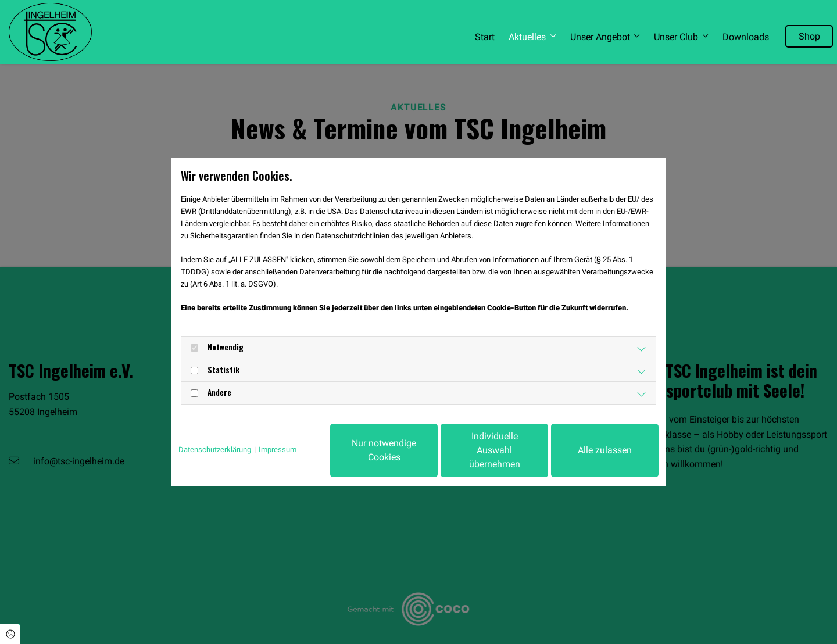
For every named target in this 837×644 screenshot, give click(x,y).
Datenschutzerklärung (215, 450)
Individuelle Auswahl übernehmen (495, 450)
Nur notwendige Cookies (384, 450)
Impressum (278, 450)
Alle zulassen (605, 450)
